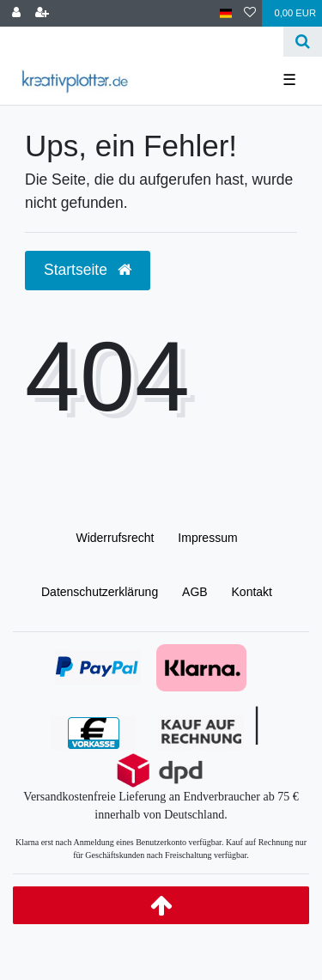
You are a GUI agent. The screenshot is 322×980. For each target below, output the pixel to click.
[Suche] (303, 42)
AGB (195, 592)
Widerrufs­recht (115, 538)
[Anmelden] (16, 13)
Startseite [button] (88, 270)
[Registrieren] (42, 13)
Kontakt (252, 592)
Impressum (207, 538)
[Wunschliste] (250, 13)
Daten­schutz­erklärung (100, 592)
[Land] (226, 13)
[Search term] (142, 42)
